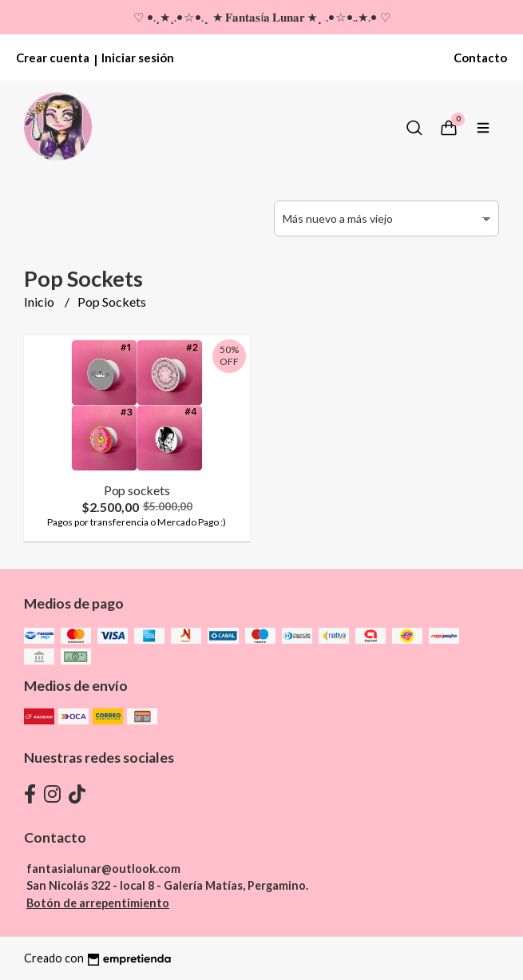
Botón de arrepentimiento (98, 903)
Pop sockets (137, 490)
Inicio (40, 302)
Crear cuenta (53, 58)
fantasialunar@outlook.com (103, 869)
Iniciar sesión (138, 58)
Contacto (480, 58)
